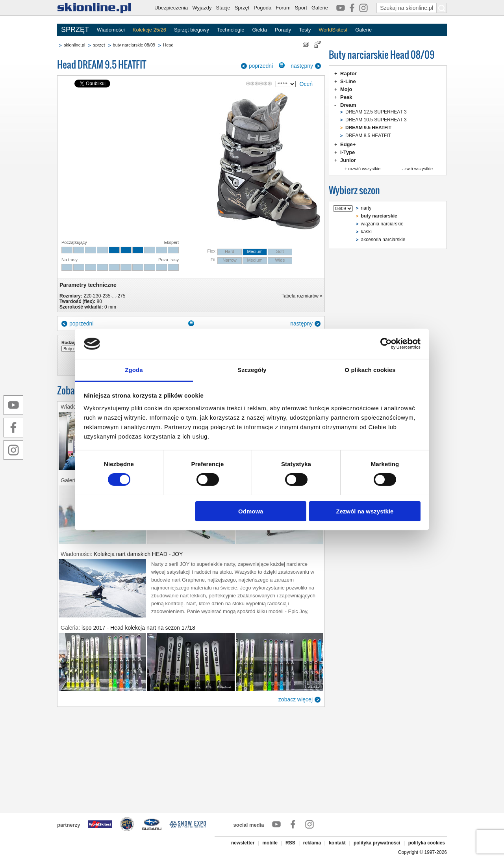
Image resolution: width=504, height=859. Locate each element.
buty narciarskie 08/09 (134, 45)
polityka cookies (427, 843)
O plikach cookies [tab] (370, 370)
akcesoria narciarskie (383, 240)
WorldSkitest (333, 30)
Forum (283, 8)
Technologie (231, 30)
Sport (301, 8)
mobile (270, 843)
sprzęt (99, 45)
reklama (312, 843)
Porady (283, 30)
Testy (305, 30)
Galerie (320, 8)
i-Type (347, 152)
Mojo (346, 89)
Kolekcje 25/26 (149, 30)
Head (168, 45)
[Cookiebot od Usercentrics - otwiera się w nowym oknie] (386, 344)
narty (366, 208)
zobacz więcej (296, 699)
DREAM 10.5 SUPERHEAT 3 (376, 120)
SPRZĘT (75, 30)
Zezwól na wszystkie (365, 511)
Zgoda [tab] (134, 370)
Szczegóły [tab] (252, 370)
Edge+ (348, 144)
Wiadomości (111, 30)
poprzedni (261, 66)
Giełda (259, 30)
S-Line (348, 81)
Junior (348, 160)
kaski (366, 232)
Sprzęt (242, 8)
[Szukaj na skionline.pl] (442, 8)
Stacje (223, 8)
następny (302, 66)
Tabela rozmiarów (300, 296)
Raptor (348, 73)
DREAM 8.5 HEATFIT (368, 136)
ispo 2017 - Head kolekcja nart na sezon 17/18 (138, 628)
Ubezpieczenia (171, 8)
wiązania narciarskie (382, 224)
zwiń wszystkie (419, 169)
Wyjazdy (202, 8)
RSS (290, 843)
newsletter (243, 843)
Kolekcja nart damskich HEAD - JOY (138, 554)
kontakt (337, 843)
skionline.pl (74, 45)
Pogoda (262, 8)
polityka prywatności (377, 843)
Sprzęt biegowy (192, 30)
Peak (346, 97)
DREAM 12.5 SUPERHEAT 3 (376, 112)
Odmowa (251, 511)
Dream (348, 105)
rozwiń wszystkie (364, 169)
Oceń (306, 84)
